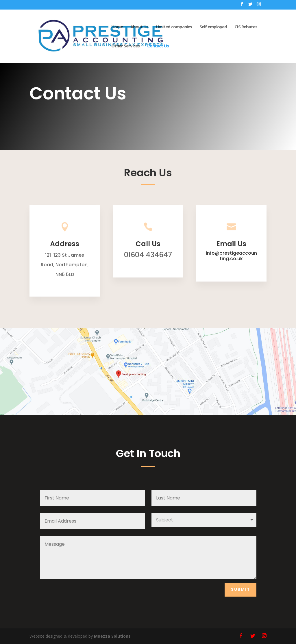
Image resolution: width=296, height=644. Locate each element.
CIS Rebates (246, 27)
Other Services (125, 46)
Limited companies (174, 27)
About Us (139, 27)
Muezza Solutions (112, 636)
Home (117, 27)
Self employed (213, 27)
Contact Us (158, 46)
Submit (240, 589)
